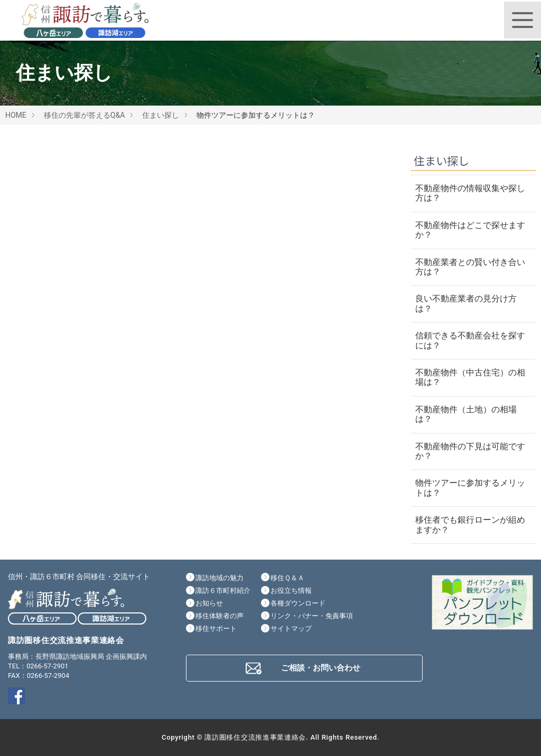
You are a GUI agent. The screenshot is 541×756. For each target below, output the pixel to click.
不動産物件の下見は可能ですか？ (470, 451)
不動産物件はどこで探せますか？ (470, 230)
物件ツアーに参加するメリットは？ (470, 488)
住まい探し (161, 115)
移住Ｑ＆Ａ (287, 578)
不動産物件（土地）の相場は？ (466, 414)
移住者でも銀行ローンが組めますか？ (470, 525)
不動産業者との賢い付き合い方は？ (470, 267)
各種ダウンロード (298, 603)
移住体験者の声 (220, 616)
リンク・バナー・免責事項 (312, 616)
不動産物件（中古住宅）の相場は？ (470, 377)
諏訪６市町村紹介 (223, 590)
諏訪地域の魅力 (220, 578)
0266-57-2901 (48, 666)
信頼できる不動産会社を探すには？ (470, 340)
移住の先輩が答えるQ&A (84, 115)
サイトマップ (291, 629)
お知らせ (209, 603)
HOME (16, 115)
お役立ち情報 (291, 590)
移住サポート (216, 629)
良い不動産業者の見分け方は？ (466, 303)
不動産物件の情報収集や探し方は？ (470, 193)
